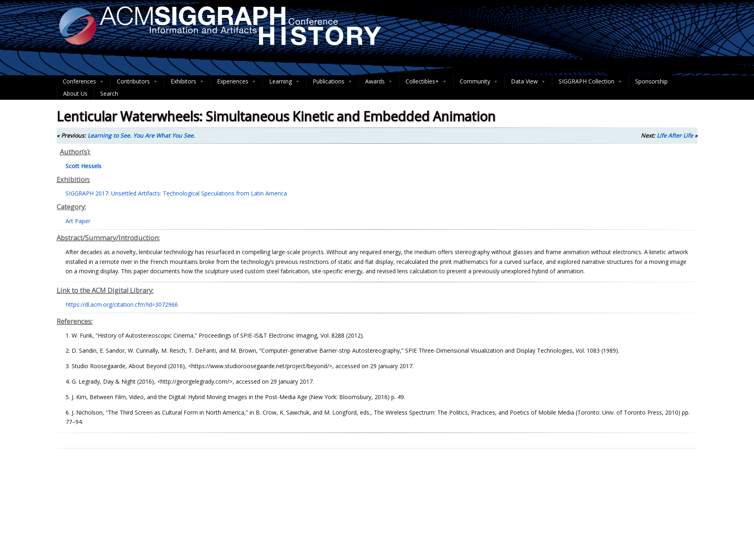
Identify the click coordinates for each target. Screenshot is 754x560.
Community (479, 81)
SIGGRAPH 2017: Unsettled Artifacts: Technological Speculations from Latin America (176, 193)
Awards (379, 81)
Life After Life (675, 135)
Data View (528, 81)
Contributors (137, 81)
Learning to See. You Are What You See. (141, 135)
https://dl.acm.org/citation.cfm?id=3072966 (122, 304)
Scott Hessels (83, 166)
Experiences (237, 81)
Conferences (83, 81)
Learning (285, 81)
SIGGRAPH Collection (591, 81)
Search (109, 93)
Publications (333, 81)
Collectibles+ (426, 81)
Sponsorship (651, 81)
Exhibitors (187, 81)
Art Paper (78, 221)
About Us (75, 93)
